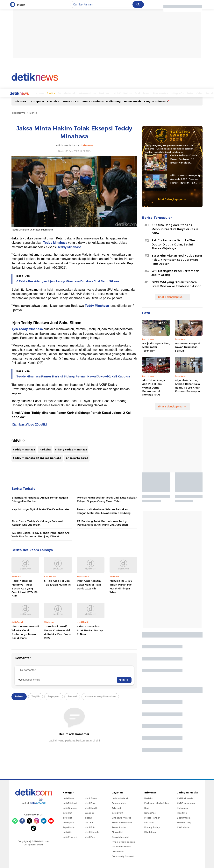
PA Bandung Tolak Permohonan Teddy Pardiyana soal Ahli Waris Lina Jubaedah (102, 522)
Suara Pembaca (93, 101)
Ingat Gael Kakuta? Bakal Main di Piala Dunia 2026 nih (89, 584)
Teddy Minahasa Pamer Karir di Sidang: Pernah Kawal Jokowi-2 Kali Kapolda (73, 376)
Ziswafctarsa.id (120, 837)
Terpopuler (37, 101)
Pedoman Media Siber (157, 803)
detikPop (90, 837)
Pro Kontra (146, 93)
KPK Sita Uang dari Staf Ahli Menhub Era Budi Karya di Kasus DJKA (175, 229)
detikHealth (91, 808)
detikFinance (70, 808)
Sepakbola (69, 827)
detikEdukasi (70, 803)
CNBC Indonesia (186, 803)
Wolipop (90, 813)
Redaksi (149, 798)
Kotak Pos (150, 813)
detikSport (68, 822)
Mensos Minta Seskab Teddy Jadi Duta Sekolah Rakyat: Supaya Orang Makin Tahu (107, 499)
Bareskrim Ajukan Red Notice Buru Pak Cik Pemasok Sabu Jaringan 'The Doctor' (177, 259)
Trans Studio (119, 827)
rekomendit (118, 851)
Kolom (113, 93)
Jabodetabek (52, 93)
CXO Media (183, 827)
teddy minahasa (24, 449)
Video (185, 93)
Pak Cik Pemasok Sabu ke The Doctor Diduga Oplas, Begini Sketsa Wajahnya (173, 244)
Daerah (54, 101)
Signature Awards (121, 817)
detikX (102, 93)
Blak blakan (128, 93)
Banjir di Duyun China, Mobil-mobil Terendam (156, 346)
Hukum (89, 93)
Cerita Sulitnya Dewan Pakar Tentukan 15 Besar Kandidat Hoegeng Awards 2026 (185, 159)
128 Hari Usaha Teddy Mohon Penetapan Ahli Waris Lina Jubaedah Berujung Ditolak (40, 534)
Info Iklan (149, 822)
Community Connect (123, 856)
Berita (36, 93)
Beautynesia (184, 817)
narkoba (45, 449)
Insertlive (182, 813)
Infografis (163, 93)
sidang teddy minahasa (71, 449)
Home (25, 93)
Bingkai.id (117, 832)
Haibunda (182, 808)
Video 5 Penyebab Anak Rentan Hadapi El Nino (90, 630)
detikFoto (90, 827)
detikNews (18, 112)
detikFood (91, 803)
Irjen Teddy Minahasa (27, 329)
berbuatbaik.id (120, 798)
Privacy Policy (152, 827)
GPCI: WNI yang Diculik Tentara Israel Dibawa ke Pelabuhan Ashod (177, 284)
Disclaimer (150, 832)
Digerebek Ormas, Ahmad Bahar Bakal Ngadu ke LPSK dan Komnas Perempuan (188, 385)
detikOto (68, 832)
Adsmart (20, 101)
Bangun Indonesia (156, 101)
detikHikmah (92, 832)
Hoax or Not (71, 101)
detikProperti (70, 837)
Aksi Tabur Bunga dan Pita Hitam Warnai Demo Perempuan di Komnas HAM (153, 387)
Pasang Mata (119, 803)
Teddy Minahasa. (70, 247)
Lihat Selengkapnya (172, 199)
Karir (147, 808)
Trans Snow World (122, 822)
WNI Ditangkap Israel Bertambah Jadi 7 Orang (175, 273)
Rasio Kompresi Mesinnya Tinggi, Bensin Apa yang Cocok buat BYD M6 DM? (25, 588)
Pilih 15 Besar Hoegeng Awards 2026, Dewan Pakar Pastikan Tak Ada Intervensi (185, 179)
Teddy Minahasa (56, 242)
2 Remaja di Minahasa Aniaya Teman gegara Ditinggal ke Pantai (40, 499)
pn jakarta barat (77, 457)
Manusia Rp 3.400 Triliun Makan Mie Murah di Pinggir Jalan (121, 586)
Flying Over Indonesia (124, 842)
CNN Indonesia (185, 798)
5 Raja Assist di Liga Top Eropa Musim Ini (57, 582)
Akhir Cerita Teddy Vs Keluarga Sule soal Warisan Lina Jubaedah (37, 522)
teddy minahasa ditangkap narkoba (37, 457)
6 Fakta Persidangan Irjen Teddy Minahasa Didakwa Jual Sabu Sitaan (68, 281)
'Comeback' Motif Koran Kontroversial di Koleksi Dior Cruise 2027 (58, 632)
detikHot (67, 817)
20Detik (89, 822)
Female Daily (184, 822)
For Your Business (121, 846)
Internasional (73, 93)
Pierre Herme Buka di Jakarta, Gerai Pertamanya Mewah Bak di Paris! (25, 632)
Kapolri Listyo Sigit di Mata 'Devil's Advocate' (40, 509)
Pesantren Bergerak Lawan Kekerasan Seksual (188, 346)
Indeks (196, 93)
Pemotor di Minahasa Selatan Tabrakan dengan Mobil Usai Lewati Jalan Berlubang (104, 511)
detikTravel (91, 798)
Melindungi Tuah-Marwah (124, 101)
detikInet (67, 813)
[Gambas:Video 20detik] (29, 424)
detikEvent (117, 813)
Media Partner (152, 817)
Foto (175, 93)
